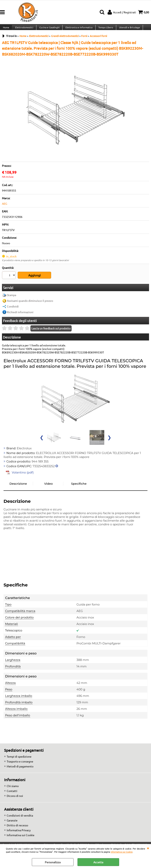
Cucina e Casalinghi (49, 29)
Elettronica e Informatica (78, 29)
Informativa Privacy (19, 832)
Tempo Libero (105, 29)
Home (6, 29)
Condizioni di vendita (20, 818)
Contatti (12, 793)
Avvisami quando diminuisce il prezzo (30, 303)
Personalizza (53, 862)
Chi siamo (13, 788)
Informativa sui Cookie (122, 852)
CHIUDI (148, 848)
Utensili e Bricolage (128, 29)
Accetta (98, 862)
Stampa (12, 297)
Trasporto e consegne (20, 764)
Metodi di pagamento (20, 769)
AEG (5, 207)
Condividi (13, 309)
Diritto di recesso (17, 828)
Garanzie (12, 823)
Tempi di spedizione (19, 759)
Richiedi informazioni (20, 314)
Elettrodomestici (24, 29)
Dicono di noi (15, 798)
